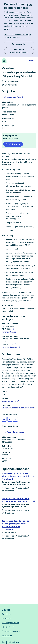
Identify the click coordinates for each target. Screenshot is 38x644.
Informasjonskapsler (10, 623)
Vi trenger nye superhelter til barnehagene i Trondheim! (16, 500)
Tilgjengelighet (8, 627)
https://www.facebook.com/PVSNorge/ (18, 408)
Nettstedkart (7, 635)
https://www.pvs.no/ (10, 401)
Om (11, 631)
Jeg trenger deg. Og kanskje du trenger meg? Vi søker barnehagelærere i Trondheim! (15, 525)
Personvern (6, 618)
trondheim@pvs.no (10, 332)
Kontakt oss (7, 614)
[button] (13, 144)
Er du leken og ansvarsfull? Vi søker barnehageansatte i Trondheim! (15, 476)
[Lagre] (34, 476)
